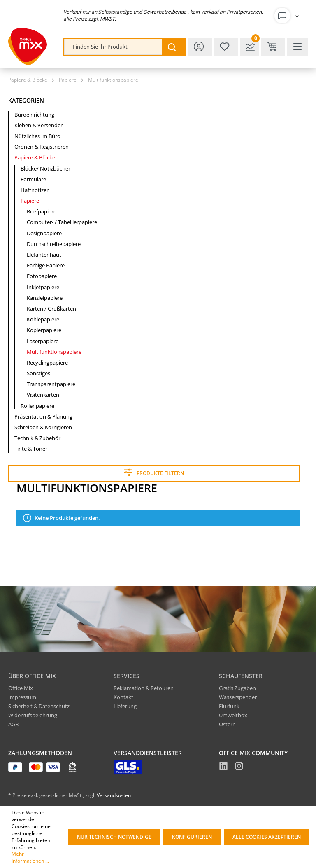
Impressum (22, 697)
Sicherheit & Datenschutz (39, 706)
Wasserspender (238, 697)
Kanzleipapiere (45, 298)
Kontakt (123, 697)
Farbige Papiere (46, 265)
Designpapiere (44, 233)
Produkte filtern (154, 472)
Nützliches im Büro (37, 136)
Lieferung (125, 706)
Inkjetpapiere (43, 287)
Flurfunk (229, 706)
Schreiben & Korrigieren (43, 427)
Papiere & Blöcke (35, 157)
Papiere (30, 201)
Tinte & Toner (31, 449)
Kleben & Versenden (39, 125)
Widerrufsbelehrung (33, 715)
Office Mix (21, 688)
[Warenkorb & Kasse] (273, 47)
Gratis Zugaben (237, 688)
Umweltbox (233, 715)
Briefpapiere (42, 211)
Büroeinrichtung (34, 115)
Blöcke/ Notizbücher (45, 168)
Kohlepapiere (43, 319)
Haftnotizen (35, 190)
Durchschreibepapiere (54, 244)
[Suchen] (174, 47)
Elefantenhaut (44, 255)
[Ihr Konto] (288, 16)
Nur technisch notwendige (114, 837)
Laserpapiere (43, 341)
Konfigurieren (192, 837)
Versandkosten (114, 795)
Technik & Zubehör (37, 438)
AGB (13, 724)
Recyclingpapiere (47, 363)
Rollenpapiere (37, 406)
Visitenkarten (43, 395)
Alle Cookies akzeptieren (267, 837)
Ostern (227, 724)
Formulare (33, 179)
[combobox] (113, 47)
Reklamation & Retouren (144, 688)
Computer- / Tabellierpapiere (62, 222)
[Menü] (297, 47)
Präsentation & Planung (43, 416)
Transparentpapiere (51, 384)
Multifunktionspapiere (54, 352)
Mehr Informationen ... (30, 857)
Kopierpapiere (44, 330)
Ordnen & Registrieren (42, 147)
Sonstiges (38, 373)
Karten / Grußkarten (51, 309)
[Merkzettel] (226, 47)
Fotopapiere (42, 276)
